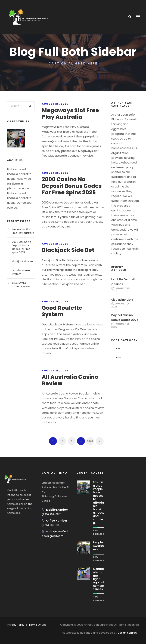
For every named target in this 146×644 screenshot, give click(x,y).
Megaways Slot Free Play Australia (70, 114)
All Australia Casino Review (70, 380)
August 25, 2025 (55, 104)
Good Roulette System (62, 311)
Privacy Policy (16, 625)
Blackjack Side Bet (68, 250)
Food (119, 358)
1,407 (90, 441)
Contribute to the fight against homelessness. (99, 579)
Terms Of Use (38, 625)
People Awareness (98, 546)
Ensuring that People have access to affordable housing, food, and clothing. (98, 502)
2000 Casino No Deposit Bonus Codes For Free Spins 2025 (72, 186)
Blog (119, 349)
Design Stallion (127, 633)
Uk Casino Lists (122, 300)
